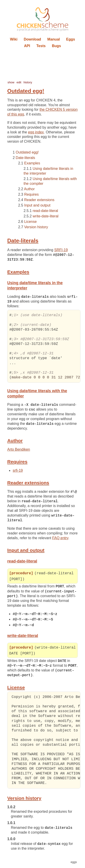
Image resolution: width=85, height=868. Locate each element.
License (30, 222)
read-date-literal (45, 211)
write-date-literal (46, 216)
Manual (54, 39)
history (28, 82)
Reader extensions (39, 200)
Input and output (37, 205)
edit (19, 82)
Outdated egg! (27, 152)
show (11, 82)
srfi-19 (18, 471)
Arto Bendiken (19, 450)
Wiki (14, 39)
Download (32, 39)
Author (29, 189)
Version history (36, 227)
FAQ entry (60, 539)
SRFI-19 (61, 250)
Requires (32, 194)
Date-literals (25, 158)
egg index (36, 132)
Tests (41, 46)
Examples (32, 163)
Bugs (56, 46)
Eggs (71, 39)
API (27, 46)
